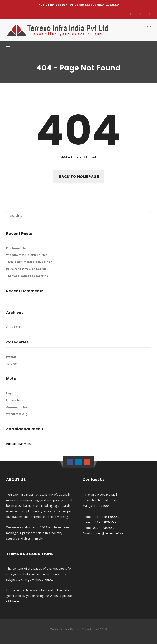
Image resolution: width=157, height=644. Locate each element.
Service (11, 364)
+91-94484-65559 (52, 5)
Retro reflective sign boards (26, 269)
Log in (10, 393)
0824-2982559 (108, 5)
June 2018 (13, 327)
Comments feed (18, 407)
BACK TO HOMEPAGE (79, 177)
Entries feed (15, 400)
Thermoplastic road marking (27, 276)
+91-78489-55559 (81, 5)
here (16, 601)
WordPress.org (17, 414)
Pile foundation (17, 248)
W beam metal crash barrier (26, 255)
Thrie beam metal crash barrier (29, 262)
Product (12, 357)
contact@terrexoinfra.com (110, 533)
